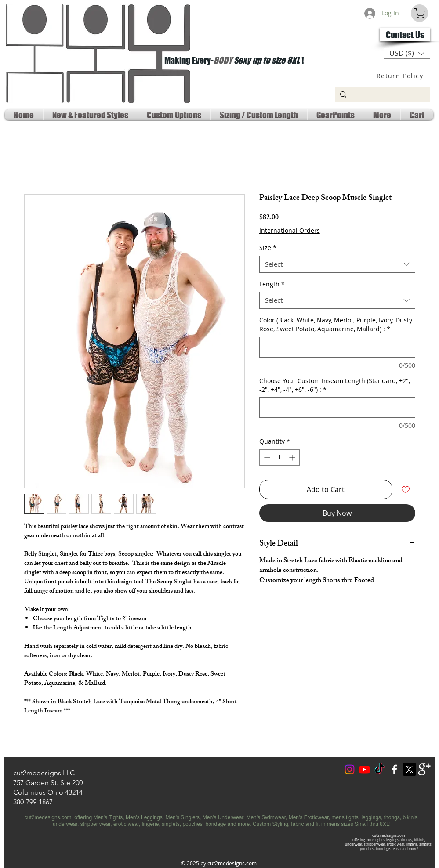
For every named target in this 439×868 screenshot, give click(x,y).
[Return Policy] (401, 76)
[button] (407, 53)
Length (272, 284)
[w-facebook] (394, 769)
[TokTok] (379, 769)
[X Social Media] (409, 769)
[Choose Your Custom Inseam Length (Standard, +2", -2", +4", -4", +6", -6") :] (337, 407)
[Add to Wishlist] (406, 489)
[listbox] (407, 53)
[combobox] (337, 264)
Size (268, 248)
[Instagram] (350, 769)
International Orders (290, 230)
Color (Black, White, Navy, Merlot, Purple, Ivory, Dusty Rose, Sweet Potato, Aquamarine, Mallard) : (336, 324)
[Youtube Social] (365, 769)
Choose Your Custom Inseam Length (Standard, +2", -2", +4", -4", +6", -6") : (335, 385)
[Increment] (293, 458)
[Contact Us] (405, 35)
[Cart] (419, 13)
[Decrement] (266, 458)
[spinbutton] (279, 458)
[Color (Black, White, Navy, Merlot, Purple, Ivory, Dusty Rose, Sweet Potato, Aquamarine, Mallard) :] (337, 347)
